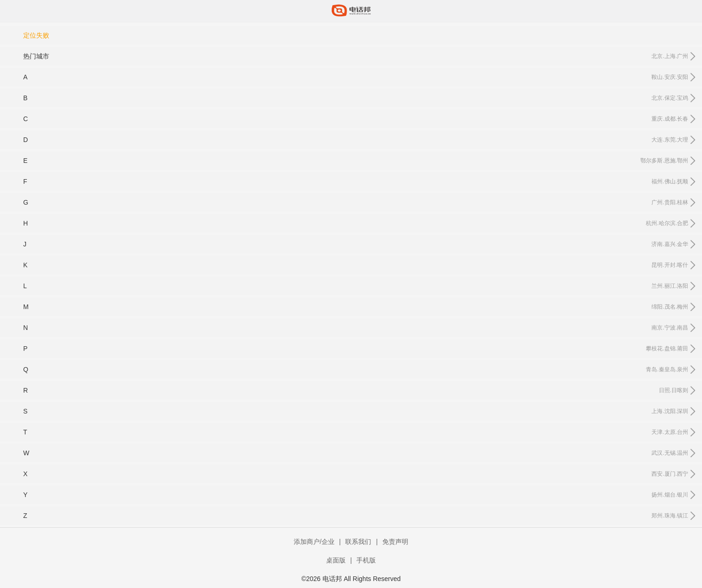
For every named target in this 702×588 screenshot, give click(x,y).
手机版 (366, 560)
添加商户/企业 (314, 542)
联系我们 (358, 542)
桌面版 (336, 560)
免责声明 (395, 542)
